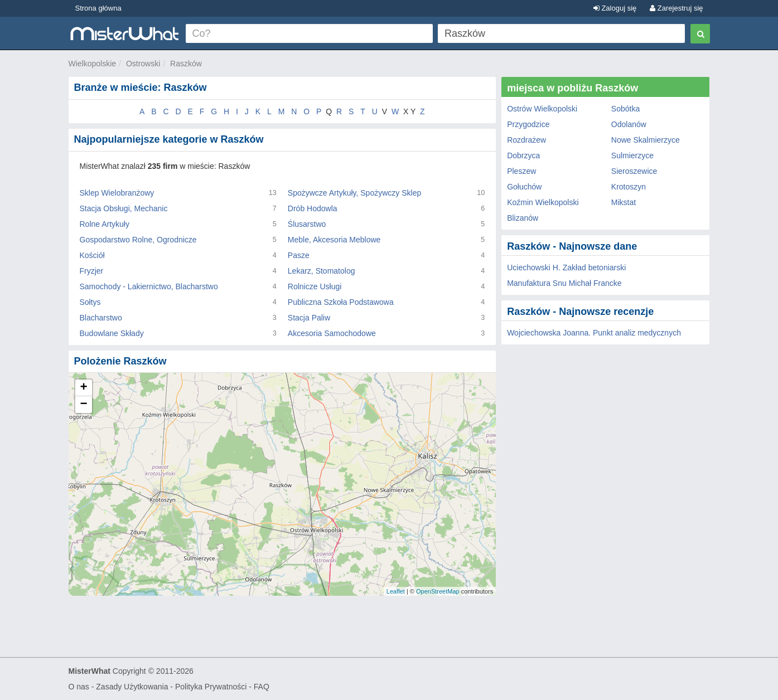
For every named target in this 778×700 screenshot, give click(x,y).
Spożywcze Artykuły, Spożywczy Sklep (354, 193)
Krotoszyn (629, 187)
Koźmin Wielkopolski (543, 202)
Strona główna (98, 8)
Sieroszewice (634, 171)
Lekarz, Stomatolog (322, 271)
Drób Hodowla (313, 208)
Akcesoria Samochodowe (332, 333)
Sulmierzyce (632, 155)
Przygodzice (528, 124)
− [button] (83, 405)
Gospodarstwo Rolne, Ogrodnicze (138, 240)
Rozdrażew (526, 140)
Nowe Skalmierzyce (646, 140)
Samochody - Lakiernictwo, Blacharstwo (149, 286)
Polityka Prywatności (211, 687)
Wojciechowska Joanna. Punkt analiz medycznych (594, 333)
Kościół (92, 255)
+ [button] (83, 388)
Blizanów (523, 218)
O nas (79, 687)
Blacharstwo (101, 318)
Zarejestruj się (676, 8)
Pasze (299, 255)
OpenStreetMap (438, 591)
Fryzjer (92, 271)
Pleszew (521, 171)
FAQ (262, 687)
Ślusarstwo (307, 224)
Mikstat (624, 202)
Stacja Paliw (309, 318)
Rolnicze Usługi (315, 286)
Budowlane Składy (112, 333)
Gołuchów (524, 187)
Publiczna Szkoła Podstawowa (341, 302)
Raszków (186, 64)
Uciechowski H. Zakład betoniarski (566, 268)
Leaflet (396, 591)
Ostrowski (143, 64)
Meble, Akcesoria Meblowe (334, 240)
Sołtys (90, 302)
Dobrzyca (523, 155)
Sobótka (625, 109)
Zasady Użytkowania (132, 687)
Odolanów (629, 124)
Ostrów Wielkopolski (542, 109)
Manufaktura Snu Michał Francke (564, 283)
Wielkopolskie (93, 64)
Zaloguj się (615, 8)
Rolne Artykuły (105, 224)
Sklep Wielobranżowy (117, 193)
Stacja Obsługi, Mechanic (124, 208)
